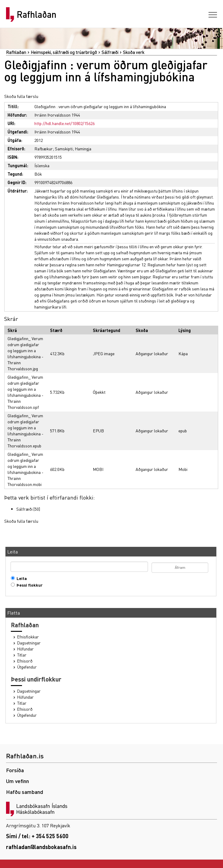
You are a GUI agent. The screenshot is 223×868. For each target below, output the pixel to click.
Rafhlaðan (36, 14)
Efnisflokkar (28, 637)
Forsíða (15, 770)
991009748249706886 (53, 182)
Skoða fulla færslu (21, 96)
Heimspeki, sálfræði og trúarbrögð (64, 52)
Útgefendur (27, 667)
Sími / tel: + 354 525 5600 (37, 836)
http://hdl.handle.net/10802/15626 (64, 123)
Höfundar (25, 649)
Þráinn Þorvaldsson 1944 (57, 115)
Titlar (22, 655)
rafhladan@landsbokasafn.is (41, 847)
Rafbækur (44, 149)
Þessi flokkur (28, 585)
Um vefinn (17, 781)
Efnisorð (25, 661)
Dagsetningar (29, 643)
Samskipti (64, 149)
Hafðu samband (25, 792)
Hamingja (83, 149)
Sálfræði (110, 52)
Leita (20, 578)
